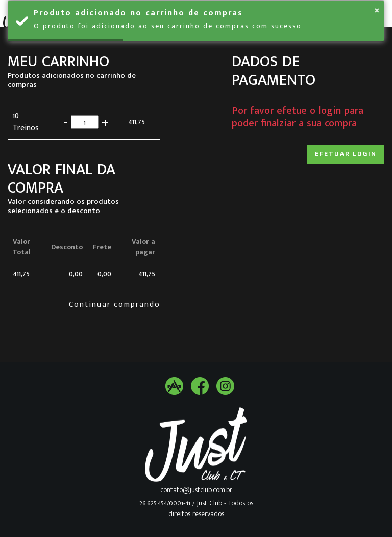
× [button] (377, 10)
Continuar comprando (115, 304)
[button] (105, 122)
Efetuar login (346, 154)
